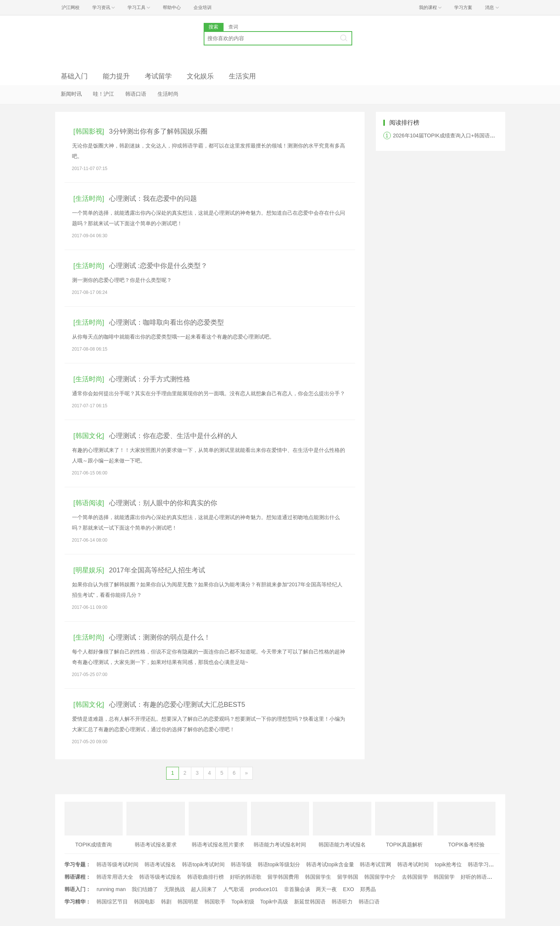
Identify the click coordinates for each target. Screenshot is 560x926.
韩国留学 (444, 877)
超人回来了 (204, 889)
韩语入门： (78, 889)
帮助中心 (172, 8)
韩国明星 (188, 902)
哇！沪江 (104, 94)
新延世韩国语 (310, 902)
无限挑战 (174, 889)
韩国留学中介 (380, 877)
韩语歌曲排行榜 (206, 877)
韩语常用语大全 (115, 877)
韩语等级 (241, 864)
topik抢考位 (448, 864)
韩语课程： (78, 877)
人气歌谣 (234, 889)
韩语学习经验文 (486, 864)
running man (111, 889)
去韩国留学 (415, 877)
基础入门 (74, 76)
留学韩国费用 (283, 877)
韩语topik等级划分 (279, 864)
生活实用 (242, 76)
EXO (348, 889)
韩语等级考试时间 (117, 864)
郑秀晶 (368, 889)
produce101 (264, 889)
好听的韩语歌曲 (479, 877)
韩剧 (166, 902)
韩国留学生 (318, 877)
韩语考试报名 (160, 864)
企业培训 (203, 8)
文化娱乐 (200, 76)
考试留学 (158, 76)
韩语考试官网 (375, 864)
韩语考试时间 (413, 864)
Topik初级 (243, 902)
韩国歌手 (215, 902)
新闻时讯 (71, 94)
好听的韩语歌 (246, 877)
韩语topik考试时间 (203, 864)
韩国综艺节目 (112, 902)
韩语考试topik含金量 (330, 864)
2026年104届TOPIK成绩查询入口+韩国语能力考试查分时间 (462, 136)
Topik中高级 (274, 902)
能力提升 (116, 76)
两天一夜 (326, 889)
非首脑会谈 (297, 889)
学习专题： (78, 864)
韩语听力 (342, 902)
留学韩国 (348, 877)
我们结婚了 (145, 889)
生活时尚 (168, 94)
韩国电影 (144, 902)
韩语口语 (136, 94)
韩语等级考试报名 (160, 877)
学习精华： (78, 902)
